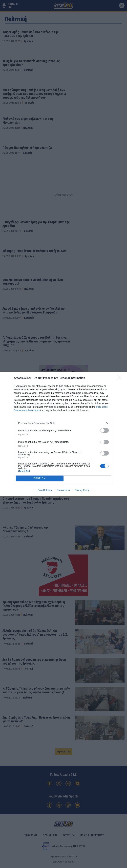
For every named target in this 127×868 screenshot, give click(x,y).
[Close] (121, 378)
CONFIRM (40, 478)
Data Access (63, 490)
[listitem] (63, 423)
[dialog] (63, 434)
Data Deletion (45, 490)
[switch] (105, 430)
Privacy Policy (82, 490)
